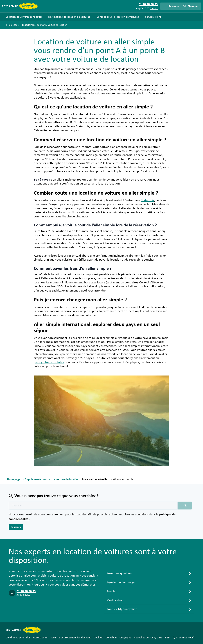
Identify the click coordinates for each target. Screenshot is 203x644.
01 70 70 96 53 (26, 591)
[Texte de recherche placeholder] (93, 506)
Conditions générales (18, 638)
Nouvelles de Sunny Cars (148, 638)
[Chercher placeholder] (185, 506)
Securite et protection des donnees (71, 638)
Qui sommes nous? (184, 638)
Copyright (125, 638)
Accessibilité (40, 638)
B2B (167, 638)
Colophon (111, 638)
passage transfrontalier (49, 362)
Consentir (16, 527)
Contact (154, 8)
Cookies (98, 638)
